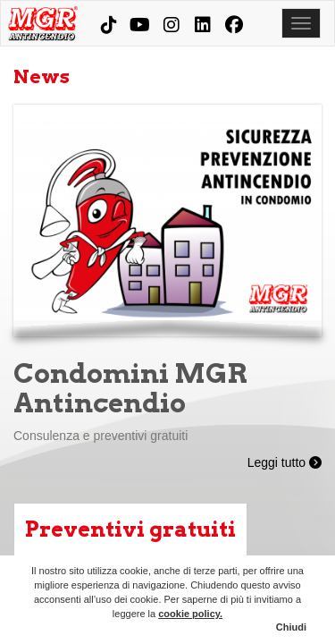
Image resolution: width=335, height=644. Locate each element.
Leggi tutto (285, 462)
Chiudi (291, 627)
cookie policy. (190, 614)
